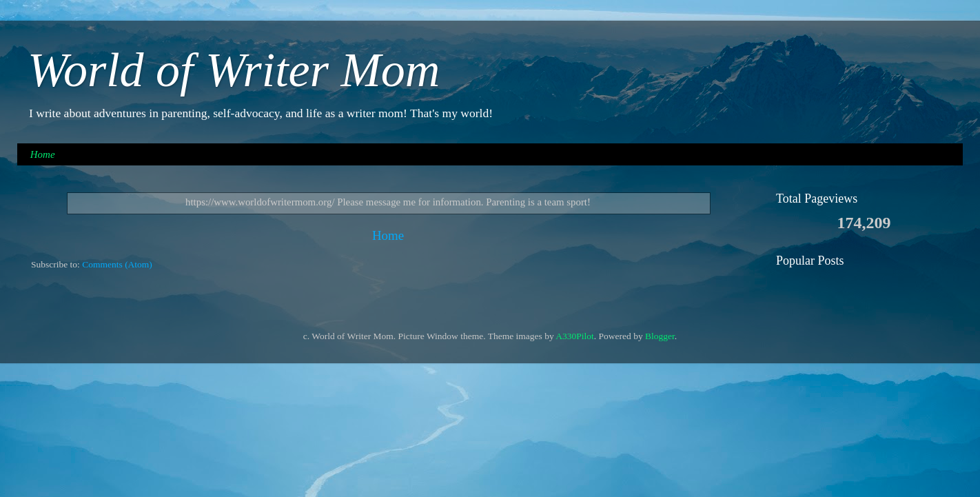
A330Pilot (575, 336)
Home (43, 154)
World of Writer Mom (234, 70)
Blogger (660, 336)
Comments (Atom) (117, 264)
